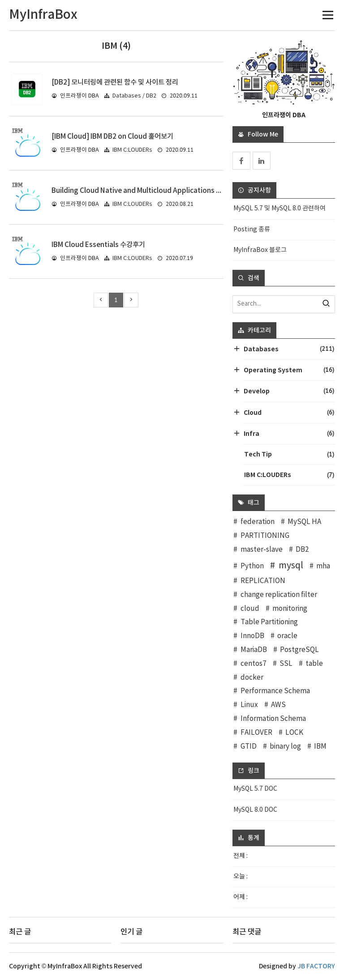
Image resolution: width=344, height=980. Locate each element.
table (314, 664)
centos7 (254, 664)
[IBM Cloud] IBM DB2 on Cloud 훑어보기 (112, 136)
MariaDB (254, 650)
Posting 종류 (252, 230)
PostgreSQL (299, 650)
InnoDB (252, 636)
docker (252, 678)
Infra (289, 433)
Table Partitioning (269, 622)
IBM (320, 747)
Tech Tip (289, 454)
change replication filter (279, 595)
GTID (249, 747)
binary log (285, 747)
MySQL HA (304, 522)
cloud (250, 609)
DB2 (302, 550)
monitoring (290, 609)
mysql (291, 566)
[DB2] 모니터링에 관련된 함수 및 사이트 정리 (115, 82)
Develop (289, 391)
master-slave (262, 550)
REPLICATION (263, 581)
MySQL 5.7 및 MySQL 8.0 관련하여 (279, 209)
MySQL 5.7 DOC (255, 789)
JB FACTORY (316, 966)
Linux (249, 705)
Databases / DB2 (134, 96)
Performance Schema (275, 691)
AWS (278, 705)
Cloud (289, 412)
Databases (289, 349)
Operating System (289, 370)
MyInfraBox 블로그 (260, 250)
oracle (287, 636)
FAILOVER (256, 733)
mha (323, 566)
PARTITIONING (265, 536)
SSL (286, 664)
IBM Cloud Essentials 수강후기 (98, 245)
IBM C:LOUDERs (132, 150)
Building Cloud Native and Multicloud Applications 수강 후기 (147, 191)
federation (258, 522)
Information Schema (273, 719)
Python (252, 566)
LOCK (294, 733)
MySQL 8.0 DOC (255, 810)
